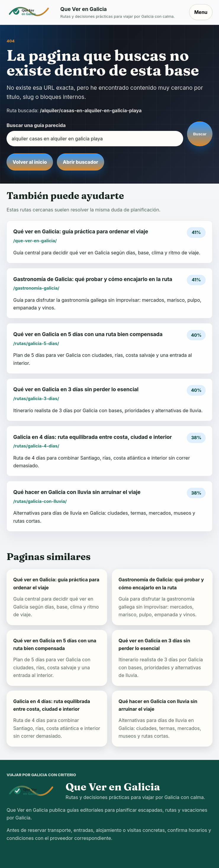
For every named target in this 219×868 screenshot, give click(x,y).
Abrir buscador (80, 162)
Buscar (200, 134)
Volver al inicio (30, 162)
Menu (201, 12)
